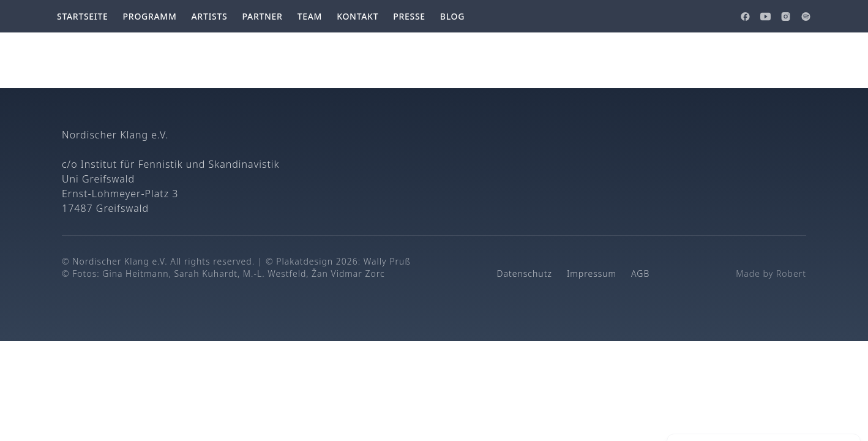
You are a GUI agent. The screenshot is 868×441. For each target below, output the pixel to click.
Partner (262, 16)
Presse (409, 16)
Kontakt (357, 16)
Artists (209, 16)
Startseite (83, 16)
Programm (150, 16)
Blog (452, 16)
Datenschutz (525, 273)
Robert (791, 273)
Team (310, 16)
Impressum (592, 273)
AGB (640, 273)
